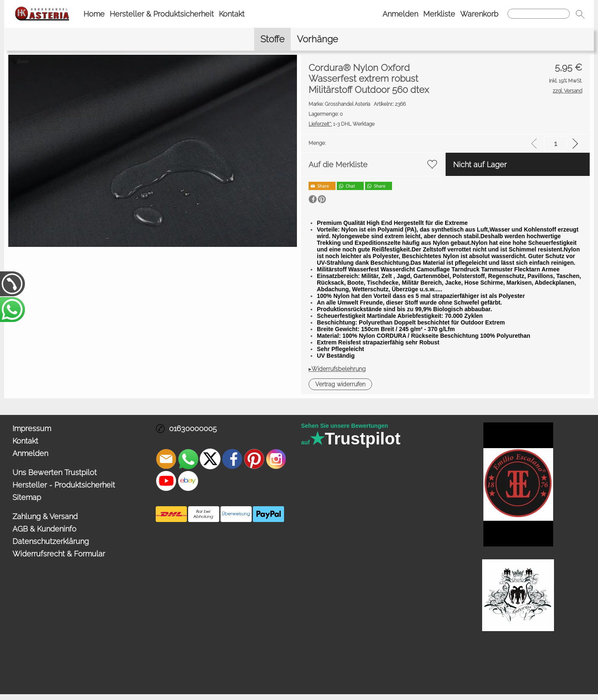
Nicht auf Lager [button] (480, 165)
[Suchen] (539, 14)
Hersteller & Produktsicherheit (162, 14)
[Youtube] (166, 481)
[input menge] (555, 143)
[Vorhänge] (317, 39)
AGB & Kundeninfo (44, 529)
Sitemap (27, 497)
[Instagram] (276, 459)
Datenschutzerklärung (51, 541)
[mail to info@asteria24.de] (166, 459)
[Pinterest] (254, 459)
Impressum (32, 428)
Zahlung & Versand (45, 516)
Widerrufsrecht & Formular (59, 554)
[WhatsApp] (188, 459)
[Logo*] (42, 9)
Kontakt (232, 14)
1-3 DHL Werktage (342, 124)
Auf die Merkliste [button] (338, 165)
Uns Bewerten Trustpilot (55, 472)
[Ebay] (188, 481)
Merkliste (439, 14)
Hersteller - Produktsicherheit (64, 485)
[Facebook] (232, 459)
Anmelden (400, 14)
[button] (580, 14)
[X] (210, 459)
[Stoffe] (272, 39)
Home (94, 14)
